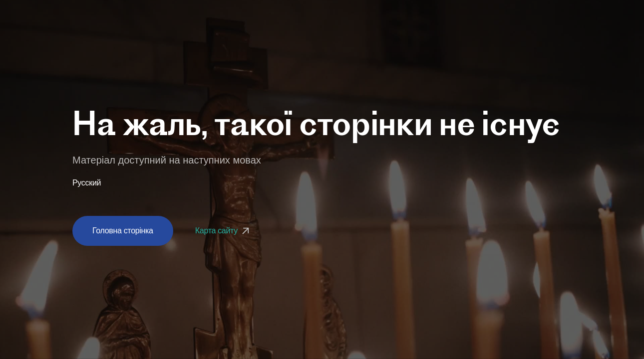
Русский (87, 183)
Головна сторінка (123, 231)
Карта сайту (223, 231)
